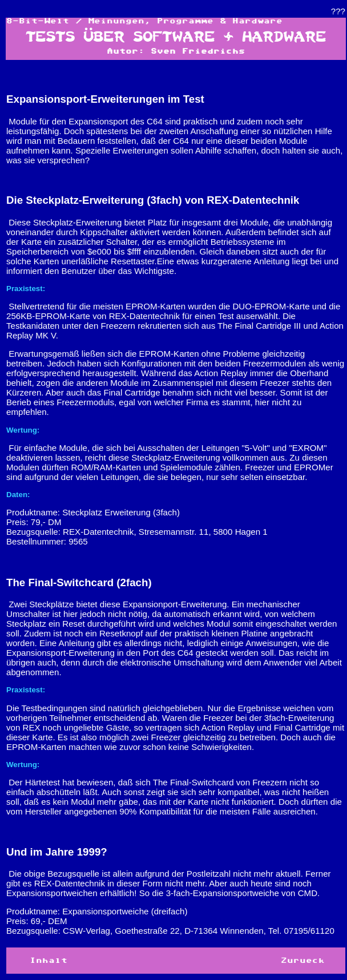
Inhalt (49, 961)
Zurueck (303, 961)
